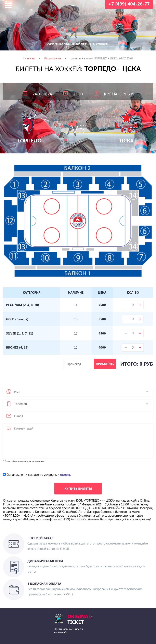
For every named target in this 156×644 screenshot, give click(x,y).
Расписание (53, 58)
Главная (29, 58)
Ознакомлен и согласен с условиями (37, 475)
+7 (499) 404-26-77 (129, 4)
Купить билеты (78, 489)
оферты (66, 475)
